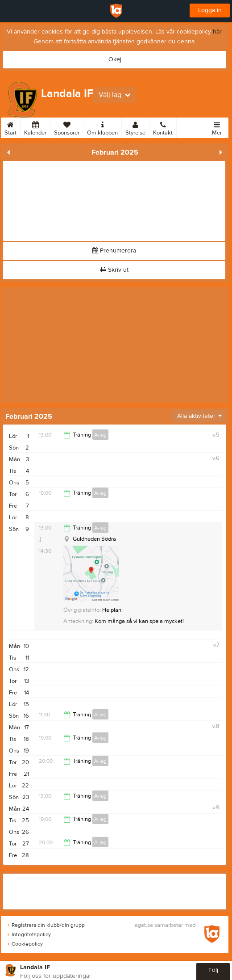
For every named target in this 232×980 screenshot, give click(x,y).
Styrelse (135, 127)
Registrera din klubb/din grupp (46, 925)
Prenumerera (114, 251)
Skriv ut (114, 270)
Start (10, 127)
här (217, 32)
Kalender (35, 127)
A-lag (100, 435)
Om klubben (102, 127)
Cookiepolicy (25, 944)
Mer (217, 127)
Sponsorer (67, 127)
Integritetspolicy (29, 934)
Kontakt (163, 127)
